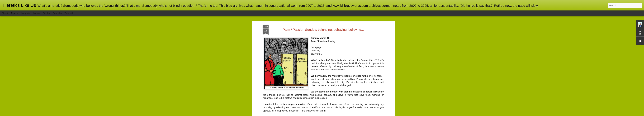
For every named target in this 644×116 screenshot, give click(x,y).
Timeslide (69, 13)
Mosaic (37, 13)
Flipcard (15, 13)
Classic (5, 13)
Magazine (26, 13)
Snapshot (58, 13)
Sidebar (47, 13)
